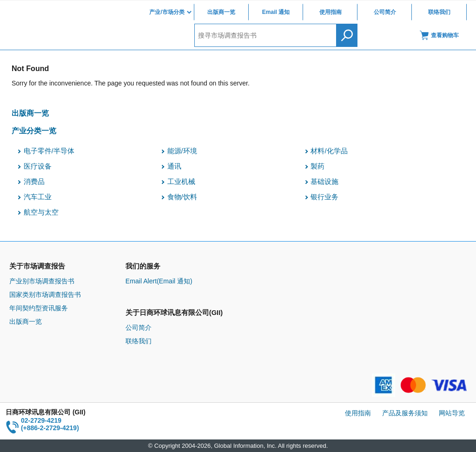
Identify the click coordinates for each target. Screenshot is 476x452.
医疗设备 (38, 166)
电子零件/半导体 (49, 151)
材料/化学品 (329, 151)
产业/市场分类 (167, 12)
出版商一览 (221, 12)
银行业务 (324, 197)
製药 (317, 166)
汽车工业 (38, 197)
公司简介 (385, 12)
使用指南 (331, 12)
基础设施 (324, 182)
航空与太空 (41, 212)
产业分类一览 (34, 131)
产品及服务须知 (405, 413)
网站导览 (452, 413)
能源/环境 (182, 151)
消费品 (34, 182)
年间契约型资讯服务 (39, 308)
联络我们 (439, 12)
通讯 (174, 166)
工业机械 (181, 182)
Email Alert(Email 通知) (159, 281)
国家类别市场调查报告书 (45, 295)
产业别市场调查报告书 (42, 281)
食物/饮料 (182, 197)
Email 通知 (276, 12)
